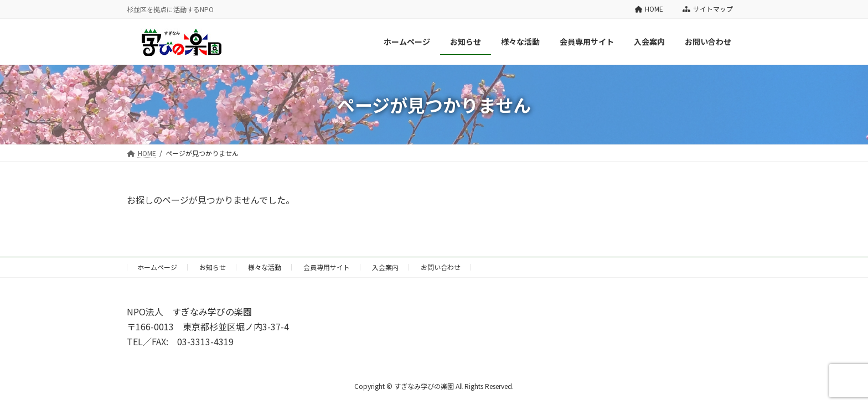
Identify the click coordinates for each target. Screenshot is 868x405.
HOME (649, 9)
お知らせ (213, 267)
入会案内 (385, 267)
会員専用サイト (327, 267)
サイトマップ (708, 9)
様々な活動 (265, 267)
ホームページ (157, 267)
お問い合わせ (441, 267)
